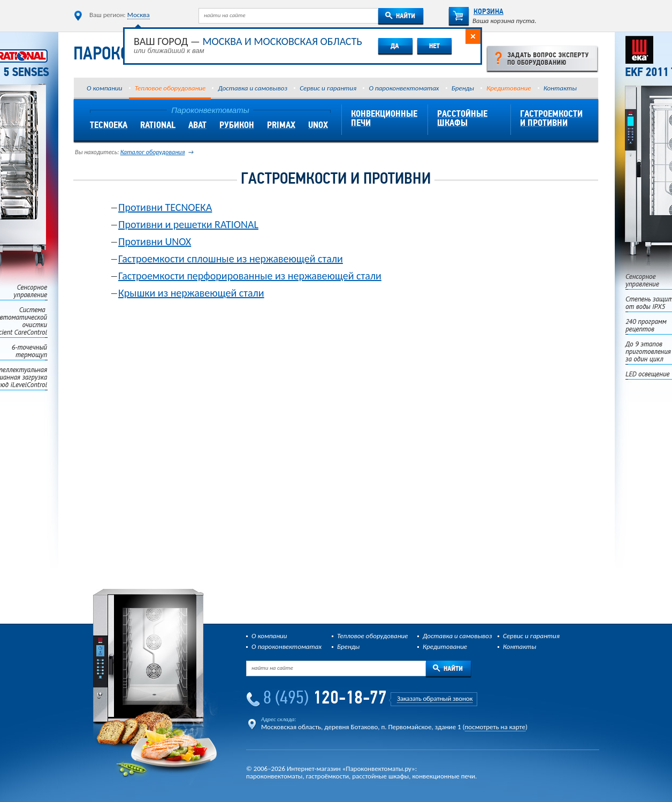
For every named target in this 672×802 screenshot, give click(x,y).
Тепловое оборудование (170, 88)
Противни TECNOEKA (165, 207)
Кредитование (509, 88)
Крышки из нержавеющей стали (191, 293)
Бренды (463, 88)
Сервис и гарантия (328, 88)
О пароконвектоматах (404, 88)
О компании (104, 88)
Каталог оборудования (153, 152)
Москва (139, 15)
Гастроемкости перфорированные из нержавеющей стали (250, 276)
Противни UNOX (155, 241)
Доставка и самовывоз (252, 88)
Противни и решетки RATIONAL (188, 224)
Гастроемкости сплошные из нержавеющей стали (231, 259)
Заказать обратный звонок (435, 698)
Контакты (560, 88)
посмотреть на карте (495, 727)
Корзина (476, 12)
